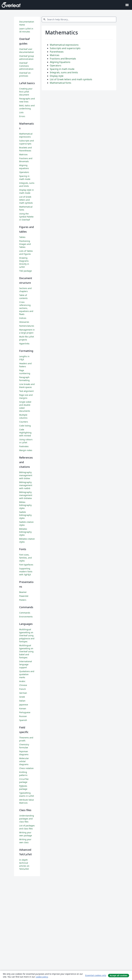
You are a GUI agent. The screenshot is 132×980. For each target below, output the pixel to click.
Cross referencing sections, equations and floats (26, 308)
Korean (23, 708)
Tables (22, 237)
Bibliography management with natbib (26, 485)
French (23, 689)
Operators (56, 66)
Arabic (22, 681)
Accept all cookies (119, 975)
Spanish (23, 720)
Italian (22, 701)
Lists (21, 112)
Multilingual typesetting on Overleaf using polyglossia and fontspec (27, 635)
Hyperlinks (24, 344)
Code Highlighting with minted (25, 433)
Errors (22, 116)
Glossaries (24, 322)
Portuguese (25, 712)
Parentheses (57, 52)
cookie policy (42, 977)
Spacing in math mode (62, 69)
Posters (23, 600)
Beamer (23, 592)
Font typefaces (26, 565)
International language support (26, 664)
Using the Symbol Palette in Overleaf (26, 217)
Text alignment (26, 391)
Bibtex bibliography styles (25, 505)
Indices (23, 318)
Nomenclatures (27, 326)
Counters (24, 422)
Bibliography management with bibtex (26, 475)
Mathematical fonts (61, 83)
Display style (57, 76)
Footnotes (24, 446)
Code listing (25, 426)
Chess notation (26, 768)
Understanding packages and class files (27, 819)
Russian (23, 716)
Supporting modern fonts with (26, 572)
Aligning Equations (60, 62)
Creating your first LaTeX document (26, 92)
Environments (26, 617)
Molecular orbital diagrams (24, 761)
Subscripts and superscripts (65, 48)
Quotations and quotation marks (27, 674)
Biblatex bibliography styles (25, 532)
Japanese (24, 705)
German (23, 693)
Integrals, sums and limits (64, 72)
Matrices (55, 55)
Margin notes (26, 450)
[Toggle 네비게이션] (127, 5)
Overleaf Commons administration (26, 66)
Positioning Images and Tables (25, 244)
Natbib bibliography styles (25, 515)
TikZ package (25, 271)
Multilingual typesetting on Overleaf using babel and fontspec (26, 651)
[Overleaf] (11, 5)
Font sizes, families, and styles (25, 558)
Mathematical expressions (64, 45)
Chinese (23, 685)
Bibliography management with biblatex (26, 495)
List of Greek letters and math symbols (71, 79)
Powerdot (24, 596)
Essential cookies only (96, 975)
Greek (22, 697)
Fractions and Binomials (63, 59)
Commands (25, 613)
